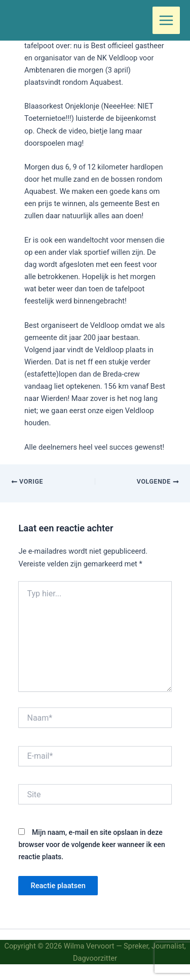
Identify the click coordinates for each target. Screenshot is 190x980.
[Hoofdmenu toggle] (166, 20)
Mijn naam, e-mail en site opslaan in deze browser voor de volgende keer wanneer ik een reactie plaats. (91, 844)
